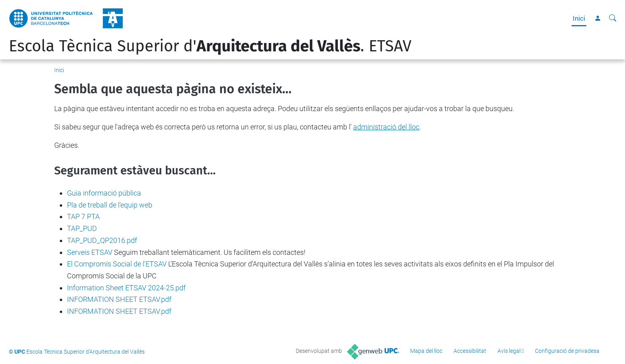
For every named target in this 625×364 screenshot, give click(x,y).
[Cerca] (613, 18)
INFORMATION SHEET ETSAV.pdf (119, 299)
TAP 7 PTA (83, 216)
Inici (579, 18)
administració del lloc (386, 127)
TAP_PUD (82, 228)
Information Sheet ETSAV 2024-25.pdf (126, 288)
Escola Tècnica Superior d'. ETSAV (210, 46)
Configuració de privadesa (567, 351)
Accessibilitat (470, 351)
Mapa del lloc (426, 351)
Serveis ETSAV (90, 252)
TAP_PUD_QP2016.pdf (102, 240)
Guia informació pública (104, 193)
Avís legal (509, 351)
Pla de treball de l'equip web (110, 205)
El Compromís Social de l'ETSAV (117, 264)
